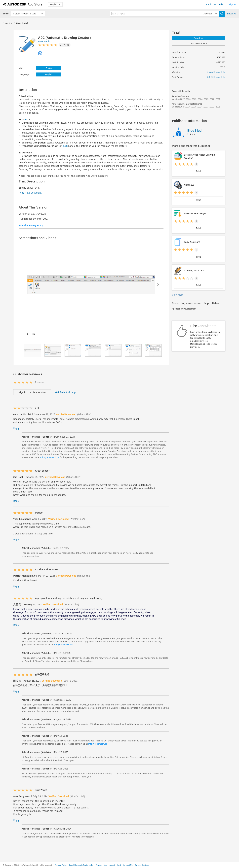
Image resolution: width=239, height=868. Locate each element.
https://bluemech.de (215, 72)
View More (178, 295)
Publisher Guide (215, 4)
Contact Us (128, 865)
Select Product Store (25, 14)
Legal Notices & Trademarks (81, 865)
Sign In (232, 4)
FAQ (119, 865)
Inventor (7, 23)
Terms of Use (101, 865)
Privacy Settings (142, 865)
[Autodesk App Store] (23, 4)
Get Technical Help (65, 392)
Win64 (49, 68)
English (55, 4)
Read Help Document (30, 193)
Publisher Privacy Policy (31, 225)
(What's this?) (85, 414)
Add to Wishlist (199, 44)
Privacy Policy (61, 865)
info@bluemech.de (50, 457)
